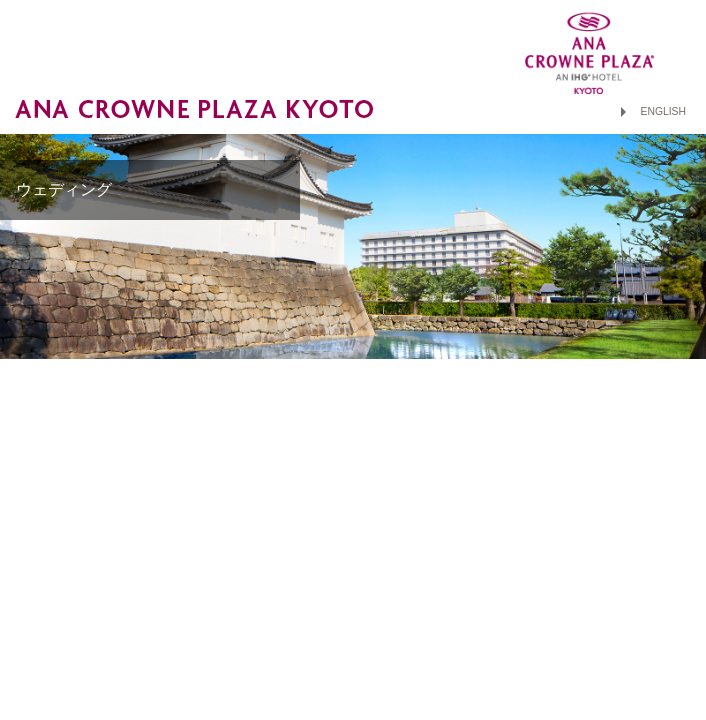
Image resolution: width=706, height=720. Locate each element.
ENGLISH (663, 111)
